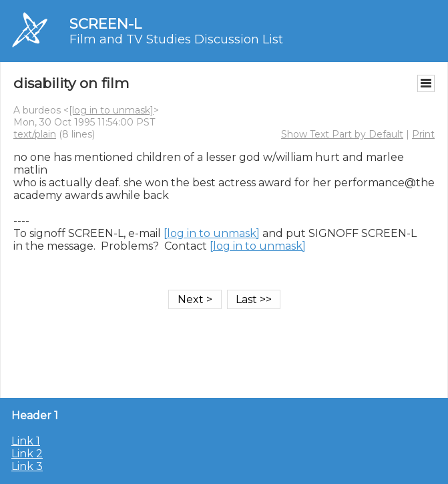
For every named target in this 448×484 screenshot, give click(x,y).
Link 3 (27, 466)
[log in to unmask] (111, 110)
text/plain (35, 134)
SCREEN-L (105, 24)
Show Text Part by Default (342, 134)
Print (423, 134)
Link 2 (27, 454)
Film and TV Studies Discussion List (176, 39)
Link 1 (26, 441)
